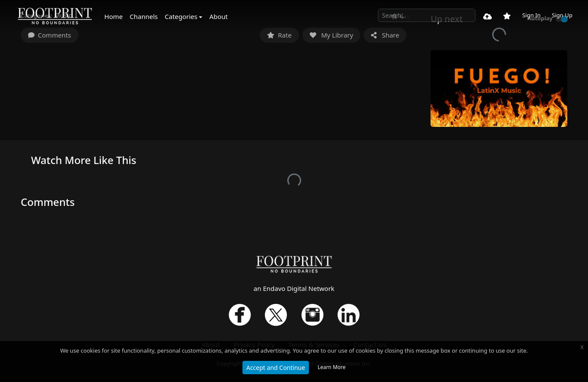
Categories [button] (181, 16)
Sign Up (562, 15)
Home (114, 16)
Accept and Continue (276, 368)
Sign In (531, 15)
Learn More (332, 367)
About (219, 16)
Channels (144, 16)
